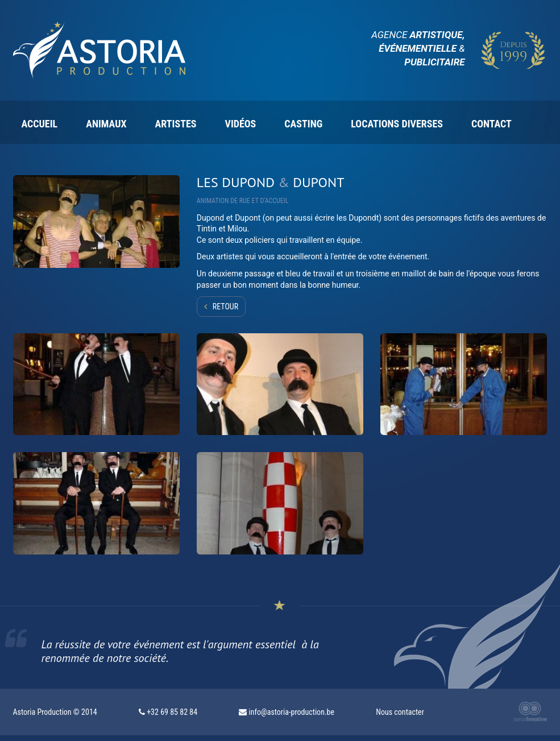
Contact (491, 124)
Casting (303, 124)
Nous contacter (400, 712)
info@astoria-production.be (292, 712)
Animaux (106, 124)
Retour (225, 307)
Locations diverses (397, 124)
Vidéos (240, 124)
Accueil (40, 124)
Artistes (176, 124)
